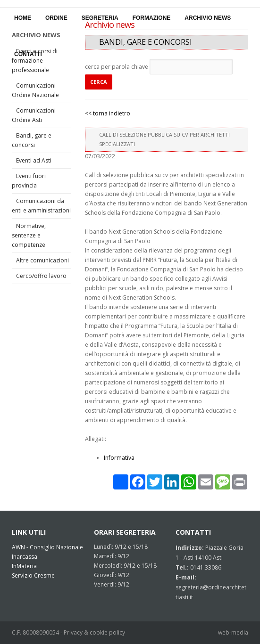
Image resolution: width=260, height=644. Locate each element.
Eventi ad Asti (34, 160)
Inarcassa (25, 557)
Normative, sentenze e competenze (29, 235)
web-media (233, 632)
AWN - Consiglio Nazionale (47, 547)
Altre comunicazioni (42, 260)
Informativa (119, 458)
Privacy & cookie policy (94, 632)
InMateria (24, 566)
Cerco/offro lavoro (41, 276)
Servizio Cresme (33, 575)
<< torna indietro (108, 113)
